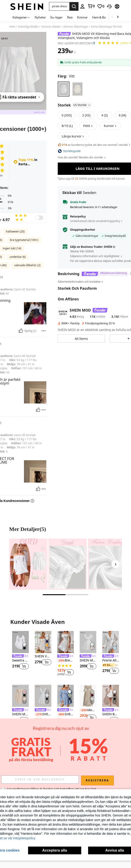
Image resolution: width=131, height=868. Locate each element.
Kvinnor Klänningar (76, 27)
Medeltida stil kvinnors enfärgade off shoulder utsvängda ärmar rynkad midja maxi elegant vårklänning (88, 710)
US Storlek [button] (82, 105)
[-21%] (38, 714)
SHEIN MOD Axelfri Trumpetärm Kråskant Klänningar (20, 714)
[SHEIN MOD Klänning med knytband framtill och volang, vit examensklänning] (88, 642)
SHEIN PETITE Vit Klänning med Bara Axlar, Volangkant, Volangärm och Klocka (66, 714)
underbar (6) (18, 257)
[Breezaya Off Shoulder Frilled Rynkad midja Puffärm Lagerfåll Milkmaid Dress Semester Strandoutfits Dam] (66, 642)
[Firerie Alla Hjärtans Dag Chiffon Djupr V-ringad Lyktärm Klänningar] (111, 642)
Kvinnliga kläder (28, 27)
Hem (12, 27)
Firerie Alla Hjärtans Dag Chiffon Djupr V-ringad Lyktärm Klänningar (111, 660)
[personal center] (82, 6)
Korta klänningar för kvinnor (109, 27)
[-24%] (61, 661)
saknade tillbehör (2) (28, 265)
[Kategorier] (21, 17)
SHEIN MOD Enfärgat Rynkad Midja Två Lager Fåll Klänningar (43, 714)
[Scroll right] (118, 17)
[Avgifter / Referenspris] (75, 52)
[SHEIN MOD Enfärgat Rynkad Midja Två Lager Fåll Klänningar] (43, 696)
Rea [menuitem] (70, 17)
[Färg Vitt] (66, 76)
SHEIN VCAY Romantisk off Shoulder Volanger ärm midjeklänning (43, 656)
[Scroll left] (112, 17)
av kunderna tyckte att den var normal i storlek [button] (94, 145)
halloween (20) (15, 231)
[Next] (115, 564)
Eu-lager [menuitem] (56, 17)
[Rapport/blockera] (44, 331)
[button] (59, 6)
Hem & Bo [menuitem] (99, 17)
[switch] (39, 218)
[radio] (64, 89)
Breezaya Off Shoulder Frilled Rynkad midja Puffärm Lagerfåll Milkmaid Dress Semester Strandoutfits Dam (66, 661)
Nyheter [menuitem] (40, 17)
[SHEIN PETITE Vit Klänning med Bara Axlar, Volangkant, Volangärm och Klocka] (66, 696)
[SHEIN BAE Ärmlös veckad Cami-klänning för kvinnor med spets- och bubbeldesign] (111, 696)
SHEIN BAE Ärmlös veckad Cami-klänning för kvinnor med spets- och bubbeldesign (111, 714)
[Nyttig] (21, 331)
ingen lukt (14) (12, 248)
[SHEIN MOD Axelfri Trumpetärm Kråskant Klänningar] (20, 696)
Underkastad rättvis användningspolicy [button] (95, 206)
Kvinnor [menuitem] (82, 17)
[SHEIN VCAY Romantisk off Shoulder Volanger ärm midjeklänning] (43, 642)
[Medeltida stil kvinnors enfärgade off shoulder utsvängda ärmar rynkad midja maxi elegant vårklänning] (88, 696)
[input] (40, 780)
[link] (91, 6)
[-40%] (61, 714)
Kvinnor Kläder (51, 27)
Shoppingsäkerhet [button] (83, 215)
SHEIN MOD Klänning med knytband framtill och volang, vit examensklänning (88, 660)
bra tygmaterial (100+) (24, 240)
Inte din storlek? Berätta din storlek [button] (82, 158)
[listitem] (20, 653)
